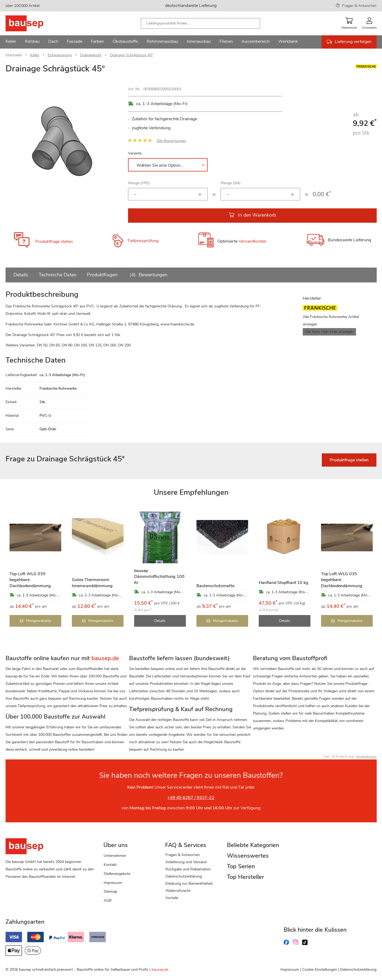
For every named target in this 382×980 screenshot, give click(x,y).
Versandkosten (253, 242)
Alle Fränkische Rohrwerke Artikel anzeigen (331, 321)
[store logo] (33, 23)
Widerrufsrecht (178, 891)
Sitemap (110, 891)
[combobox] (200, 23)
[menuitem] (11, 42)
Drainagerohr (91, 55)
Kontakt (110, 865)
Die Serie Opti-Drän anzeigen (329, 332)
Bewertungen (148, 275)
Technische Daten (58, 275)
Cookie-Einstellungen (320, 970)
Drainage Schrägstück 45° (131, 55)
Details (21, 275)
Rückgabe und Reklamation (188, 869)
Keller (35, 55)
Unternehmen (115, 856)
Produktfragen (102, 275)
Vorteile (172, 898)
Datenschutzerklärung (184, 876)
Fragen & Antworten (359, 6)
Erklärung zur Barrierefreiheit (189, 884)
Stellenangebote (117, 874)
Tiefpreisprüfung (143, 241)
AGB (107, 901)
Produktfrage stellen (54, 242)
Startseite (14, 55)
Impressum (113, 883)
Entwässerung (60, 55)
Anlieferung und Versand (186, 862)
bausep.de (160, 970)
